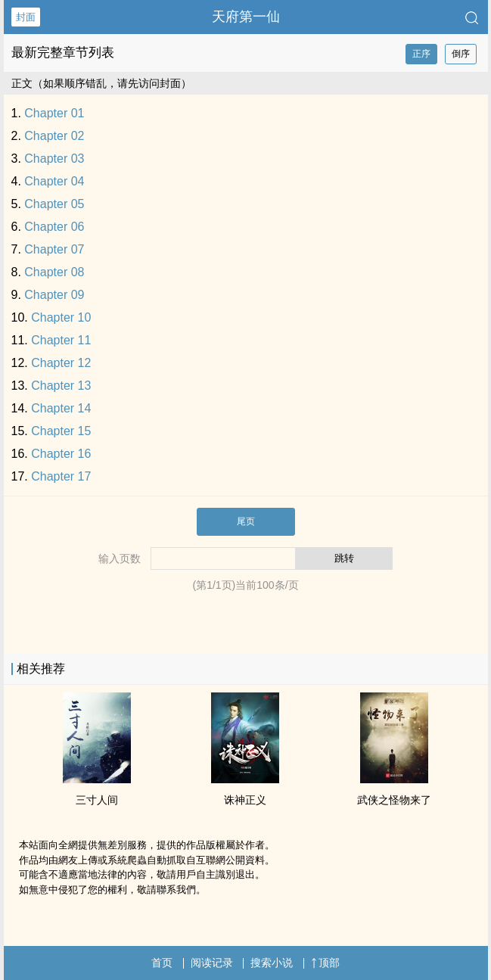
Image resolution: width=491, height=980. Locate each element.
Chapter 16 (61, 454)
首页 (162, 963)
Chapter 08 (54, 272)
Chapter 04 (54, 181)
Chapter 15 (61, 431)
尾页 (246, 521)
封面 (26, 17)
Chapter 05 (54, 204)
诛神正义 (245, 800)
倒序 (461, 54)
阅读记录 (212, 963)
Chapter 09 (54, 295)
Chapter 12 (61, 363)
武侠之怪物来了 (394, 800)
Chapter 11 (61, 340)
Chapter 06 (54, 227)
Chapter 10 (61, 317)
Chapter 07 (54, 249)
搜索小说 (272, 963)
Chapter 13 (61, 386)
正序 (421, 54)
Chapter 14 (61, 408)
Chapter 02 (54, 136)
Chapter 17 (61, 476)
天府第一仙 (246, 17)
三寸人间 (97, 800)
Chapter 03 (54, 159)
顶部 (325, 963)
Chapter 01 (54, 113)
